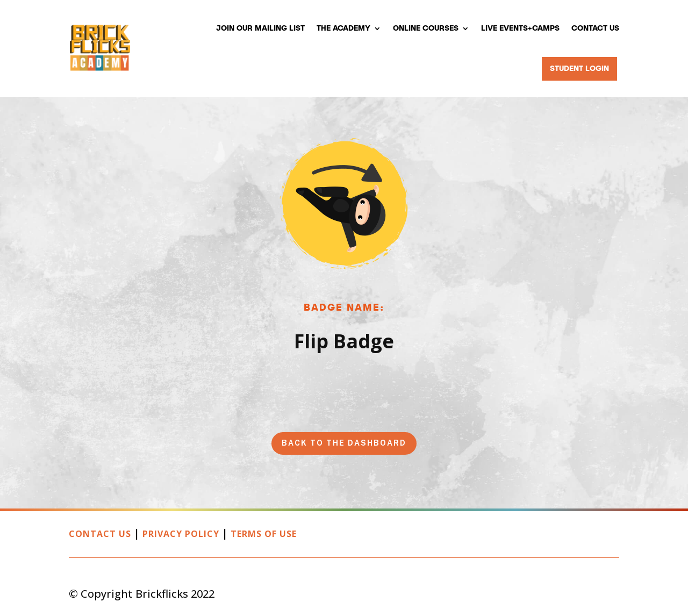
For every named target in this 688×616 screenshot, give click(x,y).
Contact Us (595, 28)
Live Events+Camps (520, 28)
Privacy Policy (181, 534)
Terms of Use (264, 534)
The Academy (343, 28)
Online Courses (426, 28)
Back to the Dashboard (344, 443)
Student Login (579, 69)
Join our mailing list (260, 28)
